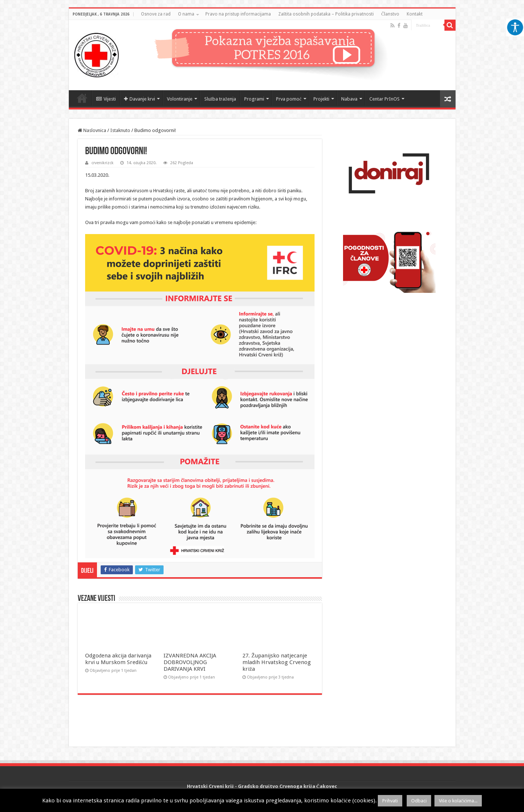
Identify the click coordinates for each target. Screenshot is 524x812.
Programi (254, 99)
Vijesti (106, 99)
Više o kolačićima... (458, 801)
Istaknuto (120, 130)
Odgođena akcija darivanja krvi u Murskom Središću (118, 659)
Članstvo (390, 14)
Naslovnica (82, 98)
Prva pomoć (289, 99)
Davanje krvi (140, 99)
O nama (186, 14)
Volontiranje (180, 99)
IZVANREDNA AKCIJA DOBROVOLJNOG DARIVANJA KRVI (190, 662)
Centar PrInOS (384, 99)
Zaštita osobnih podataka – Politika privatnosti (326, 14)
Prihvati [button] (390, 801)
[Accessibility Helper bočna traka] (515, 27)
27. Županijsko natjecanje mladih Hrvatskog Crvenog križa (277, 662)
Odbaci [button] (419, 801)
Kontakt (415, 14)
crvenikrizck (103, 163)
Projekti (321, 99)
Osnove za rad (156, 14)
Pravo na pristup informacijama (238, 14)
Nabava (349, 99)
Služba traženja (220, 99)
